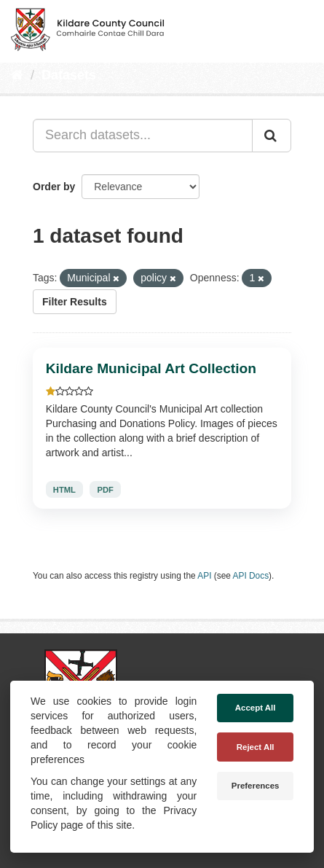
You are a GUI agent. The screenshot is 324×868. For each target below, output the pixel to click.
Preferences (256, 786)
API (204, 576)
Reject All (256, 747)
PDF (106, 489)
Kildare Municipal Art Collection (151, 368)
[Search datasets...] (143, 136)
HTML (64, 489)
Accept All (256, 708)
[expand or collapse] (301, 28)
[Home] (17, 75)
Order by (54, 187)
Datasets (69, 75)
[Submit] (272, 136)
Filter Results (75, 302)
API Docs (251, 576)
